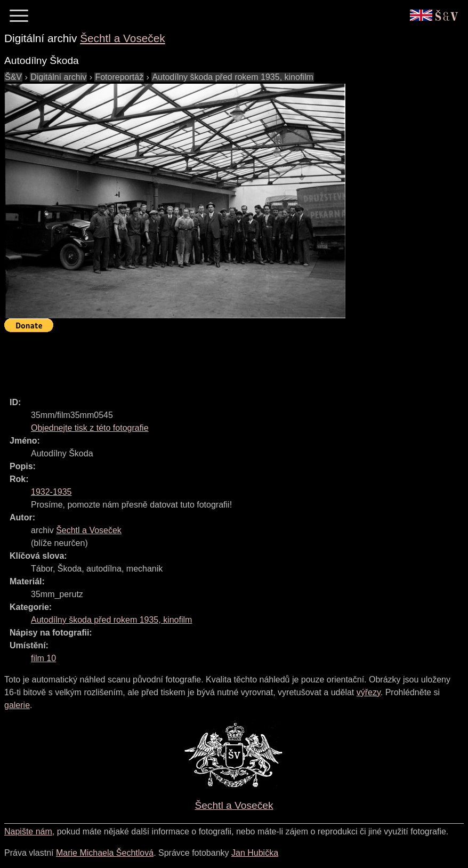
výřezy (369, 692)
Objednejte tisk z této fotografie (90, 428)
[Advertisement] (198, 360)
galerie (17, 705)
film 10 (43, 658)
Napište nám (28, 831)
